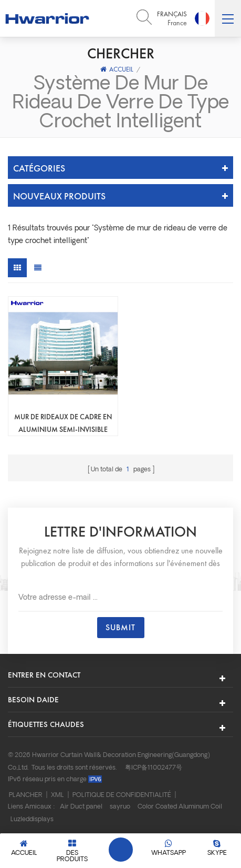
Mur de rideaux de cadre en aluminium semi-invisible (63, 423)
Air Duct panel (81, 807)
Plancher (26, 795)
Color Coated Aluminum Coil (180, 807)
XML (57, 795)
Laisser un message (121, 850)
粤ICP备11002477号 (154, 768)
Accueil (117, 69)
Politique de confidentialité (122, 795)
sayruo (120, 807)
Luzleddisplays (32, 820)
